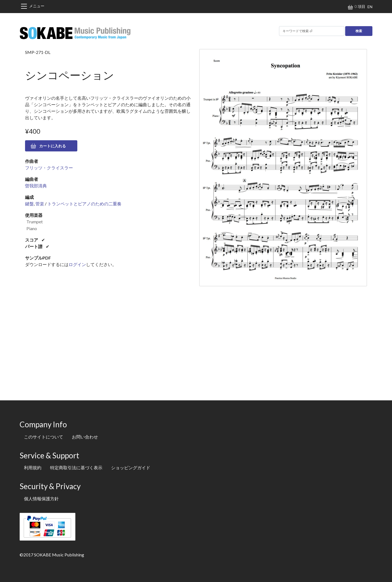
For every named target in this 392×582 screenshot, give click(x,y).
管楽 (40, 204)
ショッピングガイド (131, 467)
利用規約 (33, 467)
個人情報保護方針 (41, 499)
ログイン (77, 264)
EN (370, 7)
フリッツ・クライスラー (49, 168)
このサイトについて (44, 437)
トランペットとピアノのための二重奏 (84, 204)
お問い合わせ (85, 437)
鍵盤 (29, 204)
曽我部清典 (36, 186)
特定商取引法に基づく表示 (76, 467)
